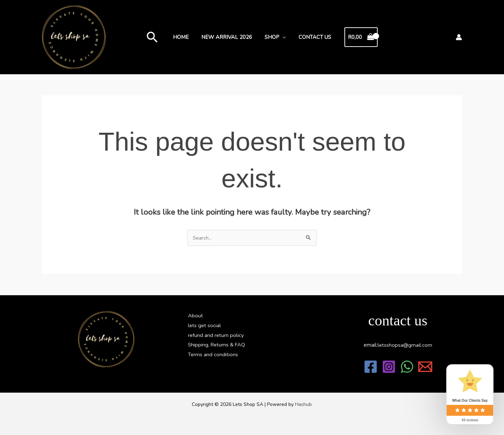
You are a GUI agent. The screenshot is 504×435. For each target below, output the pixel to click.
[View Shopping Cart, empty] (357, 37)
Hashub (304, 404)
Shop (271, 37)
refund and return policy (216, 335)
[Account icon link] (459, 37)
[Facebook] (371, 367)
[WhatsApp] (407, 367)
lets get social (205, 325)
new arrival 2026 (228, 37)
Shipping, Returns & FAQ (217, 345)
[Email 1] (425, 367)
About (195, 316)
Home (184, 37)
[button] (156, 37)
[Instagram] (389, 367)
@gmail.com (405, 345)
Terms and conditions (213, 355)
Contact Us (312, 37)
